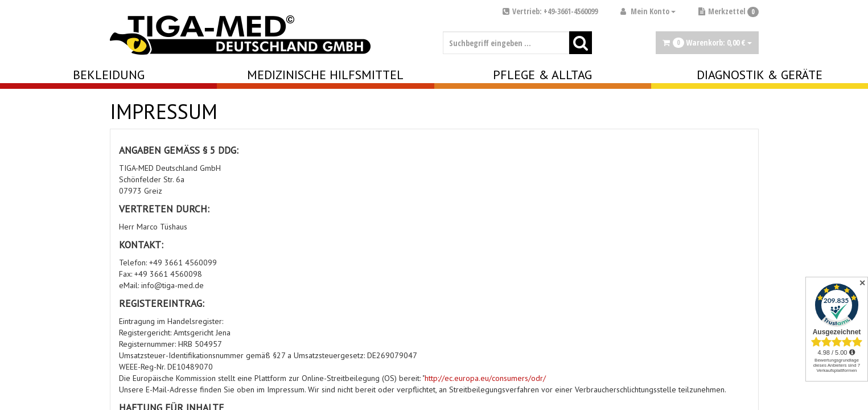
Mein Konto (648, 11)
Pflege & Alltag (542, 75)
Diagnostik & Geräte (760, 75)
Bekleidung (109, 75)
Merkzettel (729, 11)
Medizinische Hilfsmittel (325, 75)
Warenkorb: (707, 42)
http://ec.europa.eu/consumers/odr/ (485, 378)
